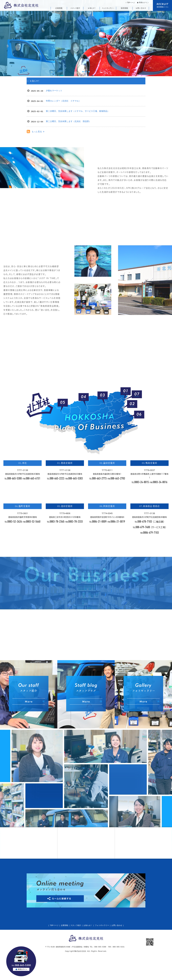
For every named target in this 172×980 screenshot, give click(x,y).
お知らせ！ (88, 925)
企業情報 (64, 925)
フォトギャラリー (102, 925)
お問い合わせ (117, 925)
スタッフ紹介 (76, 925)
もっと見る (38, 132)
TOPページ (54, 925)
